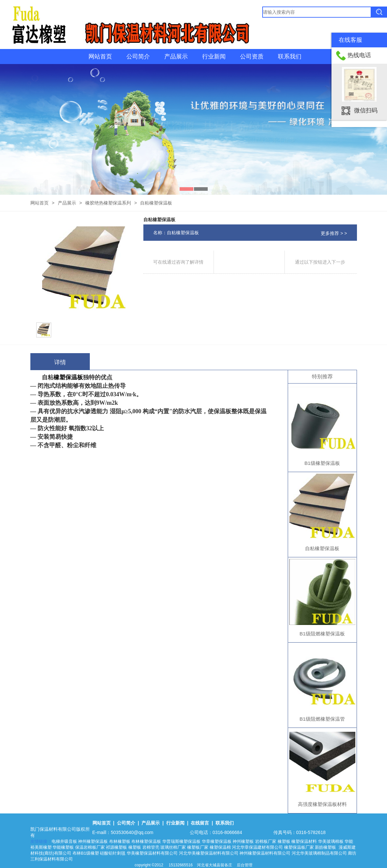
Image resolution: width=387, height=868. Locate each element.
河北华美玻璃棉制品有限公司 (319, 853)
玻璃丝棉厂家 (173, 847)
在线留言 (200, 823)
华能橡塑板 (63, 847)
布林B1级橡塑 (86, 853)
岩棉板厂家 (266, 841)
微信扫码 (366, 110)
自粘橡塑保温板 (322, 548)
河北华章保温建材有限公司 (257, 847)
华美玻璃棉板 (331, 841)
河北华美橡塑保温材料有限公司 (209, 853)
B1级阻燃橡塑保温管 (322, 719)
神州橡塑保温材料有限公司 (265, 853)
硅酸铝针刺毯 (113, 853)
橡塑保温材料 (304, 841)
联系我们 (290, 57)
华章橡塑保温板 (217, 841)
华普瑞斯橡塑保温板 (181, 841)
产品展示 (176, 57)
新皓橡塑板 (326, 847)
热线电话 (359, 55)
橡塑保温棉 (220, 847)
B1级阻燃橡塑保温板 (322, 634)
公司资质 (252, 57)
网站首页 (100, 57)
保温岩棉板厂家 (90, 847)
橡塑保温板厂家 (299, 847)
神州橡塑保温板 (93, 841)
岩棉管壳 (151, 847)
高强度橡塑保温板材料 (322, 804)
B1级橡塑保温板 (322, 463)
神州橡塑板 (243, 841)
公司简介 (138, 57)
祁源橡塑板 (116, 847)
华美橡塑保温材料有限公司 (152, 853)
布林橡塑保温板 (146, 841)
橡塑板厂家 (198, 847)
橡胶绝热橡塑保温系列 (108, 203)
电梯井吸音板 (64, 841)
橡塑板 (284, 841)
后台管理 (245, 865)
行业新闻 (214, 57)
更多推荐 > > (334, 233)
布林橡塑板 (120, 841)
